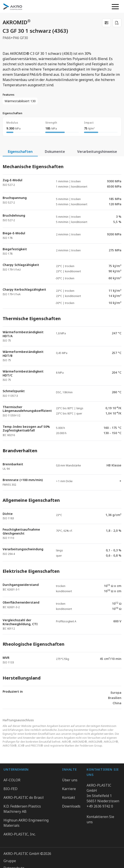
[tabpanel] (62, 433)
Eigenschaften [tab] (20, 152)
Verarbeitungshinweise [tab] (97, 152)
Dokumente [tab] (55, 152)
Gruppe (10, 821)
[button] (115, 7)
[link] (107, 23)
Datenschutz (14, 828)
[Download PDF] (117, 23)
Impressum (13, 835)
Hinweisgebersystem (21, 842)
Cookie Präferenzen (20, 849)
